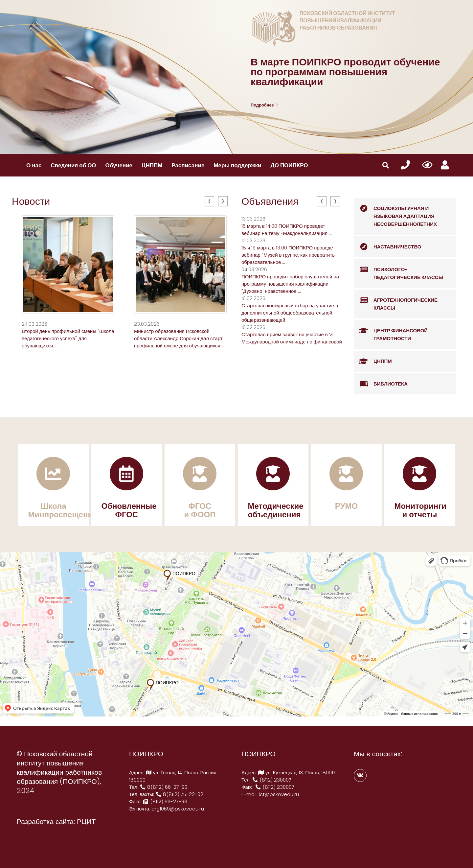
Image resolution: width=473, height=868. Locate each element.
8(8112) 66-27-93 (164, 787)
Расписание (188, 165)
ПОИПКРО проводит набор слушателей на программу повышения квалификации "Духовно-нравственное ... (290, 284)
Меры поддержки (237, 165)
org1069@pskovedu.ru (178, 809)
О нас (34, 165)
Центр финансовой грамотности (391, 331)
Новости (31, 201)
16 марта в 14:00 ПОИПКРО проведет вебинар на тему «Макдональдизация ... (287, 230)
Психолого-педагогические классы (398, 270)
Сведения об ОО (73, 165)
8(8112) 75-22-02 (179, 794)
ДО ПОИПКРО (289, 165)
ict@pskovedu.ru (279, 794)
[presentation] (209, 201)
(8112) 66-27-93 (165, 801)
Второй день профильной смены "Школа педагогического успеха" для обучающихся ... (68, 338)
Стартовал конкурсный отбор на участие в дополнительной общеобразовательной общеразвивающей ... (290, 313)
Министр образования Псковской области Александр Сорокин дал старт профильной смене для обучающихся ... (179, 338)
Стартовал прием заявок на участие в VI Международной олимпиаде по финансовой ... (292, 342)
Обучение (119, 165)
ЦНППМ (152, 165)
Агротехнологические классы (396, 301)
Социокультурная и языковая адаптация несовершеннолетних (395, 213)
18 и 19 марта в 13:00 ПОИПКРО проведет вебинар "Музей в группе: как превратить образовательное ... (288, 255)
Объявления (270, 201)
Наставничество (388, 247)
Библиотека (381, 384)
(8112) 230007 (272, 780)
